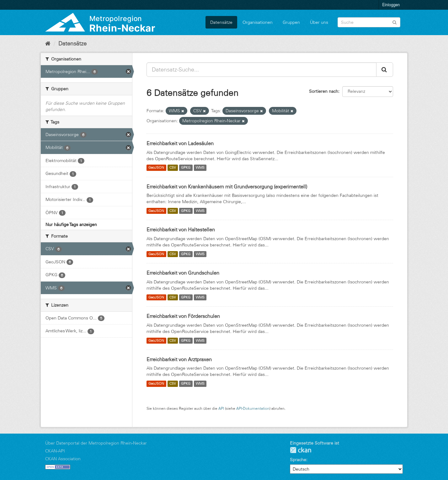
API (221, 408)
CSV (173, 168)
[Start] (48, 44)
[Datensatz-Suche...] (261, 70)
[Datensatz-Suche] (369, 22)
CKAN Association (63, 459)
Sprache (298, 460)
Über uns (319, 22)
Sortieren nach (324, 91)
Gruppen (291, 22)
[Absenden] (395, 22)
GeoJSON (156, 168)
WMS (200, 168)
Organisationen (258, 22)
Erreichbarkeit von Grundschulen (183, 273)
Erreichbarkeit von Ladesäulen (180, 143)
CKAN (301, 450)
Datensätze (221, 22)
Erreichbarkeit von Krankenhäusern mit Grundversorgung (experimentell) (227, 187)
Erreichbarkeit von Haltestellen (181, 229)
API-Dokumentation (253, 408)
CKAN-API (55, 451)
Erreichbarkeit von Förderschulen (183, 316)
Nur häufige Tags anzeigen (71, 224)
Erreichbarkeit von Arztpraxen (179, 359)
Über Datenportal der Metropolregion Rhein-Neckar (96, 443)
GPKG (186, 168)
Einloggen (391, 5)
